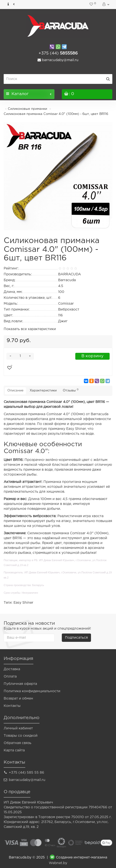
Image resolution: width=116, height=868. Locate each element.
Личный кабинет (18, 728)
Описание (15, 391)
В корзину (92, 356)
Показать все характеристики (30, 329)
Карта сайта (14, 750)
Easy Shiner (23, 603)
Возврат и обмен (18, 699)
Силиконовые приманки (27, 109)
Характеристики (43, 391)
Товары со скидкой (21, 736)
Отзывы (71, 390)
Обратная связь (18, 743)
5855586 (58, 53)
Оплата (10, 677)
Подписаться (76, 638)
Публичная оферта (20, 684)
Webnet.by (58, 863)
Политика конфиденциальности (32, 691)
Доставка (12, 669)
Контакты (12, 706)
